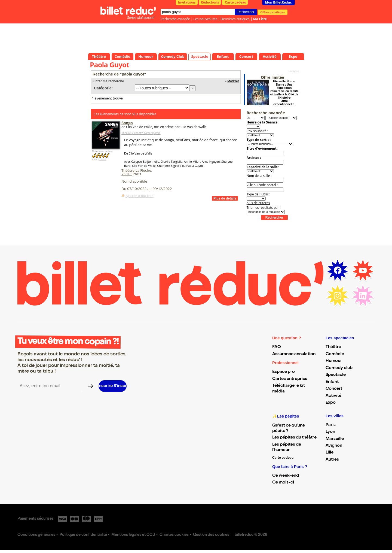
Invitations (187, 2)
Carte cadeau (236, 2)
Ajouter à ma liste (140, 196)
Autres (332, 460)
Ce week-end (286, 476)
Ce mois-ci (283, 483)
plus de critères (258, 203)
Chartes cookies (174, 535)
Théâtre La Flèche (136, 170)
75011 (127, 174)
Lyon (330, 432)
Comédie (335, 354)
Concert (334, 389)
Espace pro (284, 372)
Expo (331, 403)
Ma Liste (260, 19)
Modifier (233, 81)
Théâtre (333, 347)
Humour (334, 361)
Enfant (332, 382)
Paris (331, 425)
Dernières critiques (235, 19)
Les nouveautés (205, 19)
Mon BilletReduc (278, 2)
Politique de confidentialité (83, 535)
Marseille (335, 439)
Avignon (334, 446)
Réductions (210, 2)
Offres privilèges (273, 12)
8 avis (102, 159)
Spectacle (336, 375)
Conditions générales (36, 535)
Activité (333, 396)
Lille (330, 453)
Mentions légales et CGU (133, 535)
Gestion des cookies (211, 535)
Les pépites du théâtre (294, 438)
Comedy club (339, 368)
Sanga (127, 123)
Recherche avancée (175, 19)
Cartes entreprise (290, 379)
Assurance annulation (294, 354)
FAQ (277, 347)
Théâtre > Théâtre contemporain (141, 133)
